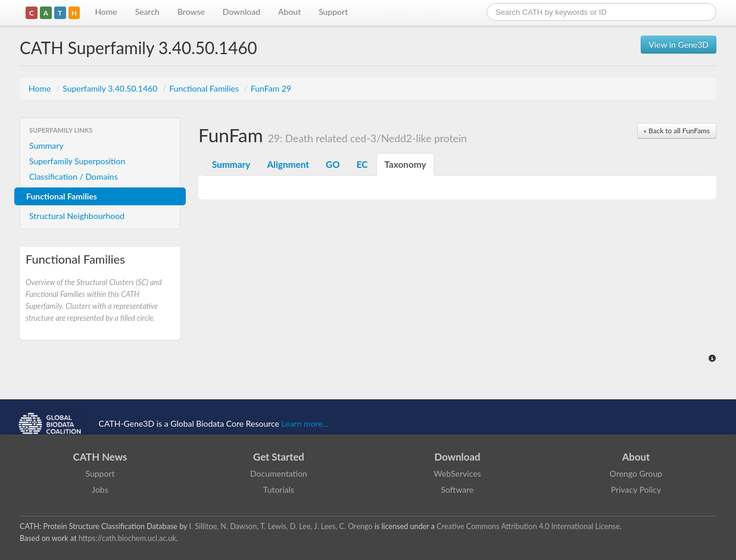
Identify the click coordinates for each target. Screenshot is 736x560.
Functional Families (205, 88)
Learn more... (305, 423)
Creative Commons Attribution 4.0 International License (528, 526)
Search (147, 12)
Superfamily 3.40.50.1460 (111, 88)
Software (458, 489)
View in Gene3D (679, 44)
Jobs (100, 489)
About (289, 12)
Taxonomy (405, 164)
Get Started (279, 457)
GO (333, 164)
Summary (46, 146)
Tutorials (279, 489)
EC (362, 164)
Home (106, 12)
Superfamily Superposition (77, 161)
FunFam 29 (271, 88)
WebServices (457, 473)
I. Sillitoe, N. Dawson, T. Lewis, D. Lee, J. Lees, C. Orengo (281, 526)
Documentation (279, 473)
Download (241, 12)
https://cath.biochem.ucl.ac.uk (127, 538)
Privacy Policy (636, 489)
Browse (191, 12)
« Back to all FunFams (677, 131)
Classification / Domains (74, 176)
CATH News (100, 457)
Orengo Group (636, 473)
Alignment (288, 164)
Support (333, 12)
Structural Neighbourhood (77, 216)
